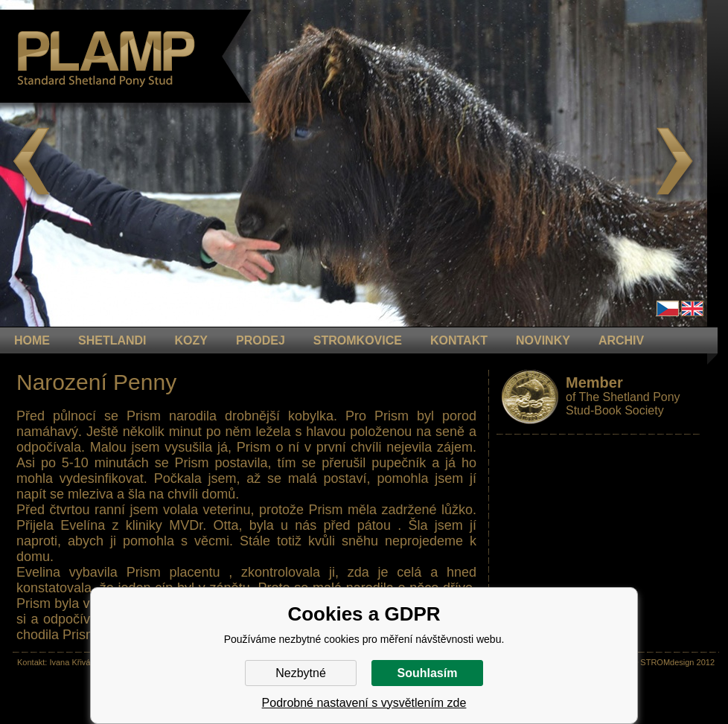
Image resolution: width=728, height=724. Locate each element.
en (692, 308)
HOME (32, 340)
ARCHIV (621, 340)
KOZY (191, 340)
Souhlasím (428, 673)
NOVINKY (543, 340)
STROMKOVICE (358, 340)
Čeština (668, 308)
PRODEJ (261, 340)
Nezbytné (301, 673)
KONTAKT (459, 340)
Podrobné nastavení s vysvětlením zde (364, 703)
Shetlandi (112, 340)
